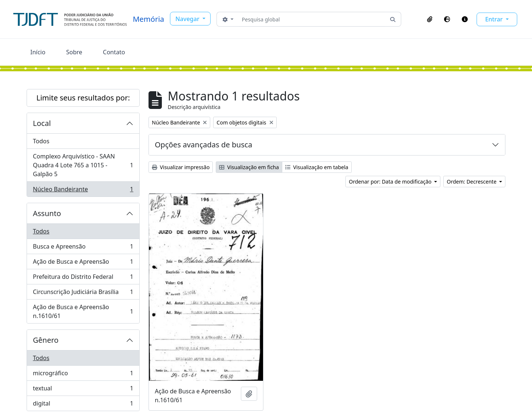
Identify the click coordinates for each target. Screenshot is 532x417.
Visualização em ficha (249, 167)
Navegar (188, 19)
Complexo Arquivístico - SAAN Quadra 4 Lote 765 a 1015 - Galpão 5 (83, 165)
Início (38, 52)
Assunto (47, 213)
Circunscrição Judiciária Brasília (83, 293)
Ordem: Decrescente (472, 182)
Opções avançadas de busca (204, 145)
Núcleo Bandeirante (83, 191)
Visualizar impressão (181, 167)
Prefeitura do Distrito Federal (83, 278)
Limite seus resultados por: (83, 98)
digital (83, 405)
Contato (114, 52)
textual (83, 390)
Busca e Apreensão (83, 248)
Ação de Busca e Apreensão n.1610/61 (83, 311)
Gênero (46, 340)
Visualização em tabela (317, 167)
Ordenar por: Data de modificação (391, 182)
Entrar (495, 19)
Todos (41, 141)
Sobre (74, 52)
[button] (430, 19)
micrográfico (83, 375)
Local (42, 123)
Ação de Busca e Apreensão (83, 263)
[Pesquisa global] (312, 19)
